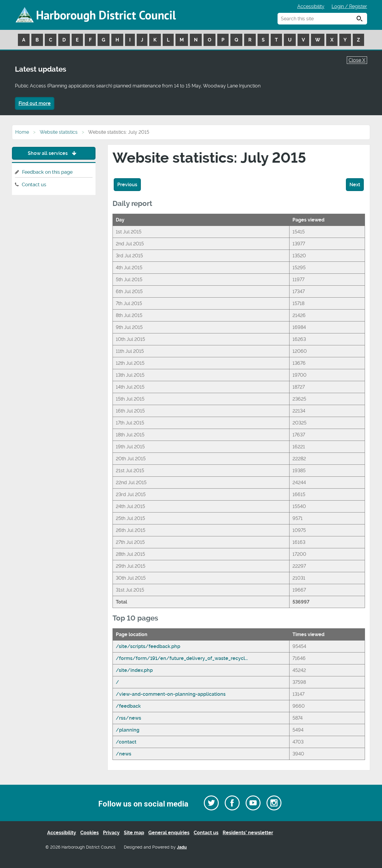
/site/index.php (134, 670)
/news (124, 754)
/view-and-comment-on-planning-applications (171, 694)
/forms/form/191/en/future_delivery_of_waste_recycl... (182, 658)
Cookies (90, 833)
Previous (127, 185)
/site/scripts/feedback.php (148, 646)
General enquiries (169, 833)
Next (355, 185)
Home (22, 132)
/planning (128, 730)
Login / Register (349, 6)
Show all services (54, 153)
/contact (126, 742)
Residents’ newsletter (248, 833)
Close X (357, 60)
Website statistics (59, 132)
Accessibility (311, 6)
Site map (134, 833)
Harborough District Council (106, 15)
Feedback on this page (47, 172)
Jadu (182, 847)
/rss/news (128, 718)
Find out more (35, 103)
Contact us (34, 185)
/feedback (128, 706)
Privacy (111, 833)
